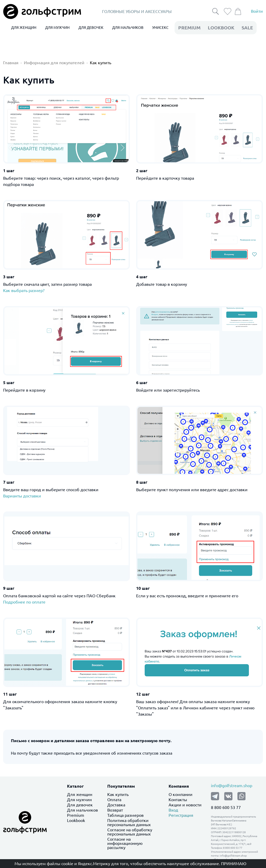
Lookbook (76, 820)
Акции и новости (185, 805)
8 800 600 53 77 (226, 807)
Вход (173, 810)
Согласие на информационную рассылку (125, 843)
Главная (11, 63)
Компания (179, 786)
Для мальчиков (82, 810)
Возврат (115, 810)
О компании (181, 794)
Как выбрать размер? (24, 290)
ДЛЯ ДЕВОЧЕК (91, 28)
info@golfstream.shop (232, 786)
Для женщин (80, 794)
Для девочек (80, 805)
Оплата (114, 800)
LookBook (221, 28)
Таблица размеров (125, 815)
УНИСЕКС (160, 28)
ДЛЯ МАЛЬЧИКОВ (128, 28)
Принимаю (234, 864)
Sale (247, 28)
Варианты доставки (22, 496)
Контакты (178, 800)
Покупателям (121, 786)
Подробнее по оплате (24, 602)
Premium (76, 815)
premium (189, 28)
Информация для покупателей (54, 63)
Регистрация (181, 815)
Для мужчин (79, 800)
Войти (257, 11)
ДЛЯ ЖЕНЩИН (24, 28)
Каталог (75, 786)
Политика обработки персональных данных (129, 822)
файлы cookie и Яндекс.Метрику (78, 864)
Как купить (101, 63)
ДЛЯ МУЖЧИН (57, 28)
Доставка (116, 805)
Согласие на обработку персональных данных (130, 832)
